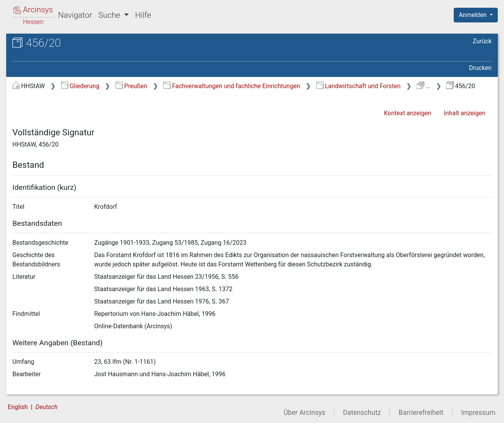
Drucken (480, 68)
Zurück (482, 41)
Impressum (478, 413)
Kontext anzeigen (407, 113)
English (18, 407)
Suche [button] (110, 15)
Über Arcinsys (304, 413)
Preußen (132, 86)
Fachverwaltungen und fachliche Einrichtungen (231, 86)
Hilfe (143, 15)
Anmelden (473, 15)
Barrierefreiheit (421, 413)
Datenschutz (362, 413)
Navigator (75, 15)
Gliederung (80, 86)
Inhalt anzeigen (465, 113)
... (423, 86)
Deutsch (47, 407)
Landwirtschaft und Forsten (359, 86)
